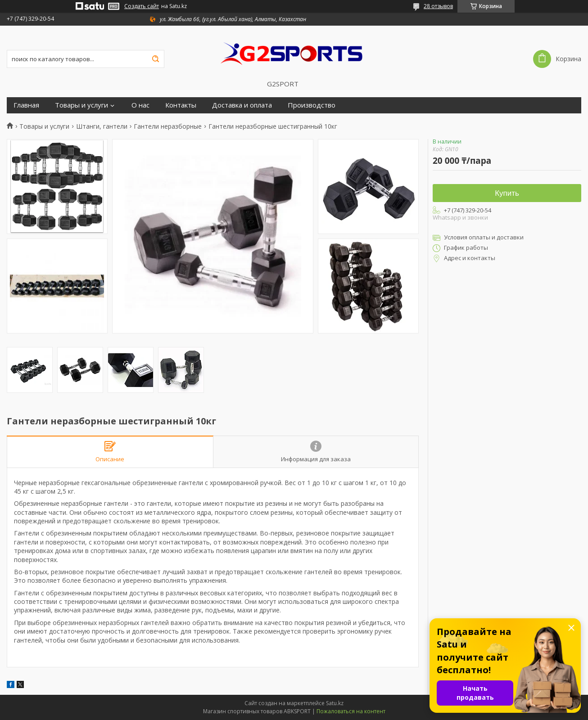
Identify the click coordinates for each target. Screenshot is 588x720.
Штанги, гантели (102, 126)
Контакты (181, 105)
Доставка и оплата (242, 105)
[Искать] (155, 59)
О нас (140, 105)
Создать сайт (142, 6)
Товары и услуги (81, 105)
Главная (26, 105)
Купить (507, 193)
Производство (312, 105)
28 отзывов (438, 6)
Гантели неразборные (168, 126)
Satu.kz (335, 703)
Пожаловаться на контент (351, 711)
